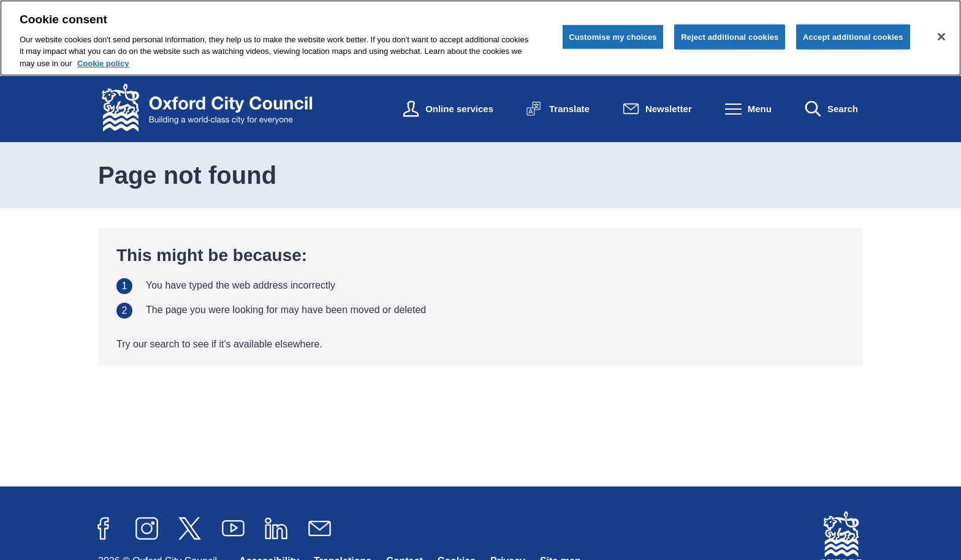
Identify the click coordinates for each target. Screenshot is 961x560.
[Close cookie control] (941, 37)
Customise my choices (613, 36)
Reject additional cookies (730, 36)
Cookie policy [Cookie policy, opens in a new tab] (103, 63)
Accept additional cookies (853, 36)
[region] (480, 38)
